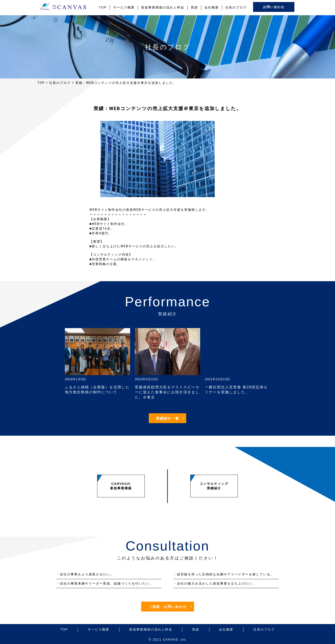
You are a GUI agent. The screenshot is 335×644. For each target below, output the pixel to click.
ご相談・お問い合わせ (168, 607)
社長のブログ (236, 7)
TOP (103, 7)
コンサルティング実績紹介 (214, 486)
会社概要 (212, 7)
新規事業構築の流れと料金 (163, 7)
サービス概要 (124, 7)
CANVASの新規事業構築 (121, 486)
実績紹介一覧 (168, 418)
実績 (194, 7)
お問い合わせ (274, 7)
